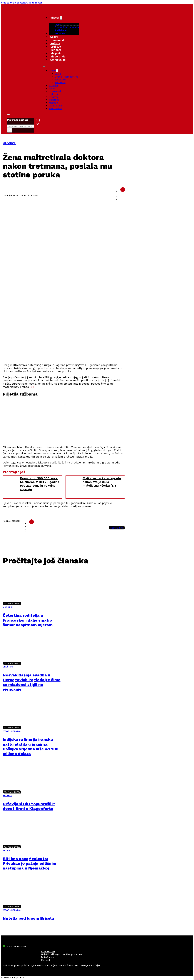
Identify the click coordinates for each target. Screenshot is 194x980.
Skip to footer (34, 3)
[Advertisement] (64, 339)
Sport (54, 37)
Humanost (57, 40)
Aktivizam (61, 30)
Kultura (55, 43)
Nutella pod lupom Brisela (28, 918)
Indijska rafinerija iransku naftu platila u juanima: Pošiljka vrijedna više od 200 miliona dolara (31, 747)
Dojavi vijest (48, 957)
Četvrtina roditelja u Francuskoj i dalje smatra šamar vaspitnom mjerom (28, 620)
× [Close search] (10, 130)
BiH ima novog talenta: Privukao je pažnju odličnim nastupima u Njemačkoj (29, 863)
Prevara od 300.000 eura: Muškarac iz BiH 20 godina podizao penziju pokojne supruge (40, 484)
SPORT (6, 850)
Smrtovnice (58, 60)
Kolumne (60, 33)
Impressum (48, 951)
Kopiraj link (117, 528)
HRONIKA (9, 143)
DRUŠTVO (8, 667)
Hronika (53, 85)
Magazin (56, 53)
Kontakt (46, 960)
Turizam (56, 50)
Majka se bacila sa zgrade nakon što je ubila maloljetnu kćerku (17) (102, 482)
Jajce (58, 74)
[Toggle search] (8, 115)
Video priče (58, 56)
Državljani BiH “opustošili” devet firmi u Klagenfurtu (29, 806)
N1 (32, 387)
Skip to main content (13, 3)
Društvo (56, 47)
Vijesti (54, 18)
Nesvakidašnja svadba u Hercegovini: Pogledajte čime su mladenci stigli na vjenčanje (32, 682)
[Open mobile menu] (44, 66)
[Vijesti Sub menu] (61, 18)
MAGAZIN (8, 607)
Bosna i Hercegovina (67, 27)
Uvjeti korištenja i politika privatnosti (62, 954)
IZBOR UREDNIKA (12, 731)
